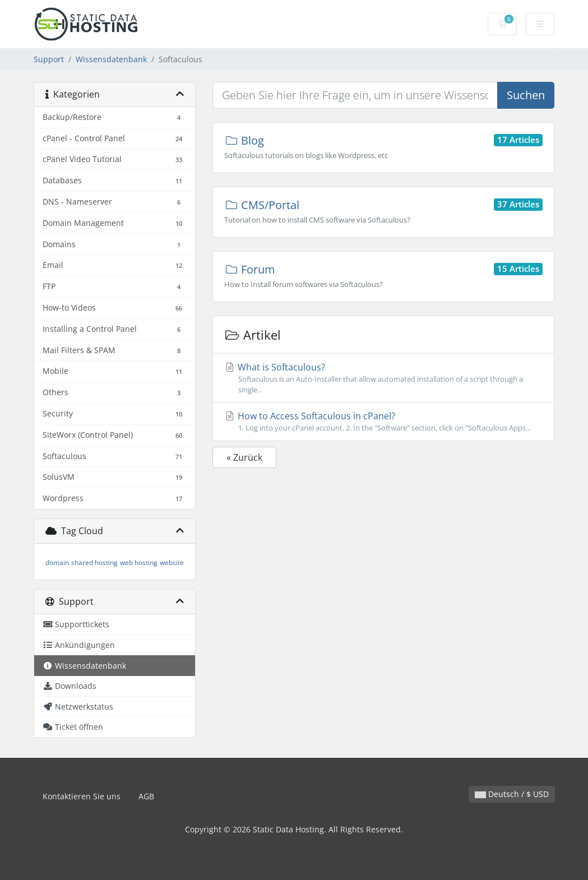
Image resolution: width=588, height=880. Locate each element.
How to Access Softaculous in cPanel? (383, 422)
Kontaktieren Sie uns (82, 796)
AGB (146, 796)
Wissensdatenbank (111, 59)
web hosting (139, 562)
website (172, 562)
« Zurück (244, 457)
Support (49, 59)
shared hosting (94, 562)
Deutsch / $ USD (512, 794)
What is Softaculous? (383, 378)
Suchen (526, 95)
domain (57, 562)
